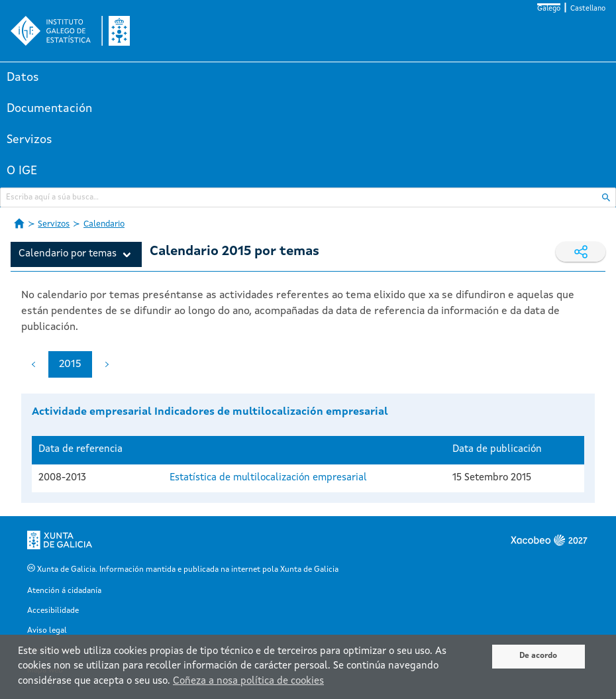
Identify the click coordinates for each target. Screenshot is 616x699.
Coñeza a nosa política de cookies (248, 681)
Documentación (49, 109)
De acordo (538, 656)
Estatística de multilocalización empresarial (268, 478)
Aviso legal (47, 631)
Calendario (104, 224)
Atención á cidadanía (64, 591)
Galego (549, 9)
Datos (23, 78)
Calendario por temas (68, 254)
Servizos (29, 140)
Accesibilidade (53, 611)
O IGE (22, 171)
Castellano (588, 9)
